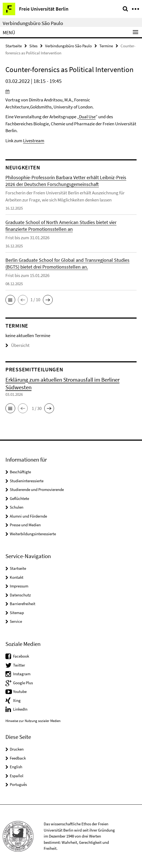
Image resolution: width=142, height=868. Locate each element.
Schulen (17, 507)
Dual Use (87, 117)
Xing (17, 700)
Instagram (22, 674)
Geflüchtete (19, 498)
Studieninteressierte (27, 481)
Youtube (20, 691)
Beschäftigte (20, 472)
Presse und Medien (25, 525)
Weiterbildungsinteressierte (33, 534)
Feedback (18, 758)
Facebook (21, 656)
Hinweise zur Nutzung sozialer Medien (33, 721)
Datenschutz (20, 595)
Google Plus (23, 683)
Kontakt (17, 577)
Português (18, 784)
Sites (33, 46)
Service (16, 621)
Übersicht (18, 345)
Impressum (19, 586)
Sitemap (17, 613)
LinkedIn (20, 709)
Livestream (34, 141)
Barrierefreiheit (23, 604)
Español (17, 776)
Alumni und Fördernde (28, 516)
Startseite (14, 46)
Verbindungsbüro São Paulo (33, 23)
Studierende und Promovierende (37, 489)
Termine (106, 46)
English (16, 767)
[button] (10, 300)
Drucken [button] (17, 749)
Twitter (19, 665)
